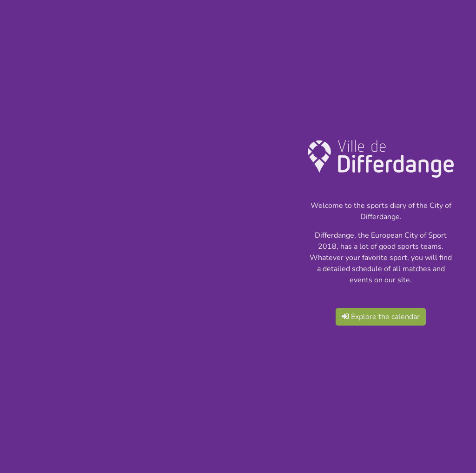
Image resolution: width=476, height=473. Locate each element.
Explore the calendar (381, 317)
